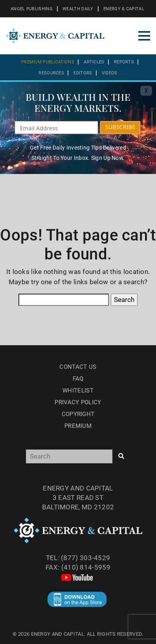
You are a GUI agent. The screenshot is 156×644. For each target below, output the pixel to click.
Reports (124, 62)
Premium (78, 426)
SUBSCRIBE (120, 127)
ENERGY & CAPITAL (124, 9)
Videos (110, 73)
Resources (51, 73)
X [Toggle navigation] (146, 91)
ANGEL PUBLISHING (32, 9)
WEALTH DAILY (78, 9)
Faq (78, 379)
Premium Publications (48, 62)
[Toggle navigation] (144, 36)
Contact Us (78, 367)
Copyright (78, 414)
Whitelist (78, 390)
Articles (94, 62)
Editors (83, 73)
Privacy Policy (78, 402)
